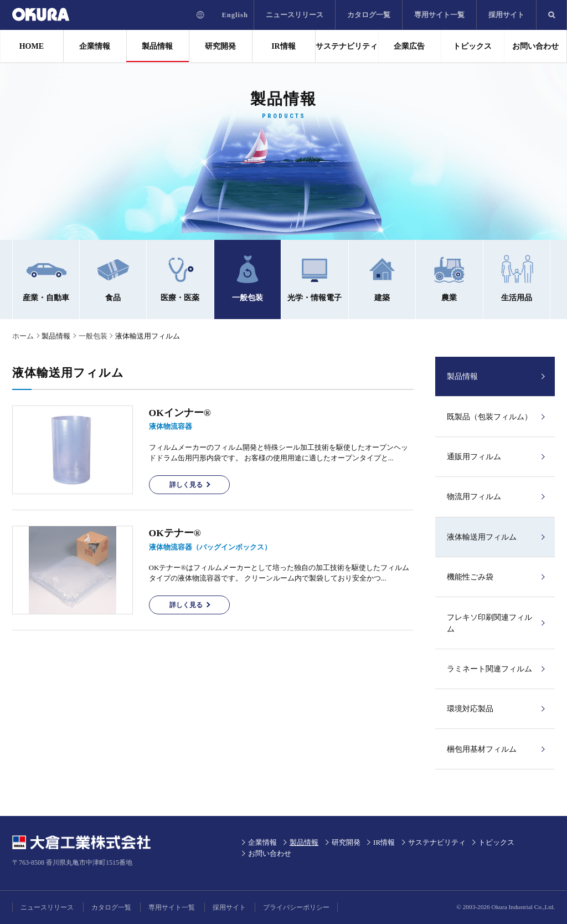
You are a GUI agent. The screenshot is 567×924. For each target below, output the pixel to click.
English (235, 15)
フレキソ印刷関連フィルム (489, 623)
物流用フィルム (474, 497)
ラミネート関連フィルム (489, 669)
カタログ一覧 (369, 15)
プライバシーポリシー (296, 907)
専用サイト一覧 (439, 15)
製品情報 (157, 46)
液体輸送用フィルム (482, 537)
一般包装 (93, 336)
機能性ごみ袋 (470, 577)
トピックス (472, 46)
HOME (32, 46)
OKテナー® (175, 533)
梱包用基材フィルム (482, 749)
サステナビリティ (347, 46)
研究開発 (220, 46)
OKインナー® (180, 413)
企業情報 (95, 46)
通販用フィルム (474, 457)
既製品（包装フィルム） (489, 417)
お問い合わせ (535, 46)
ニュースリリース (295, 15)
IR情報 (283, 46)
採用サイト (506, 15)
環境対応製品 (470, 709)
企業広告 (409, 46)
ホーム (23, 336)
